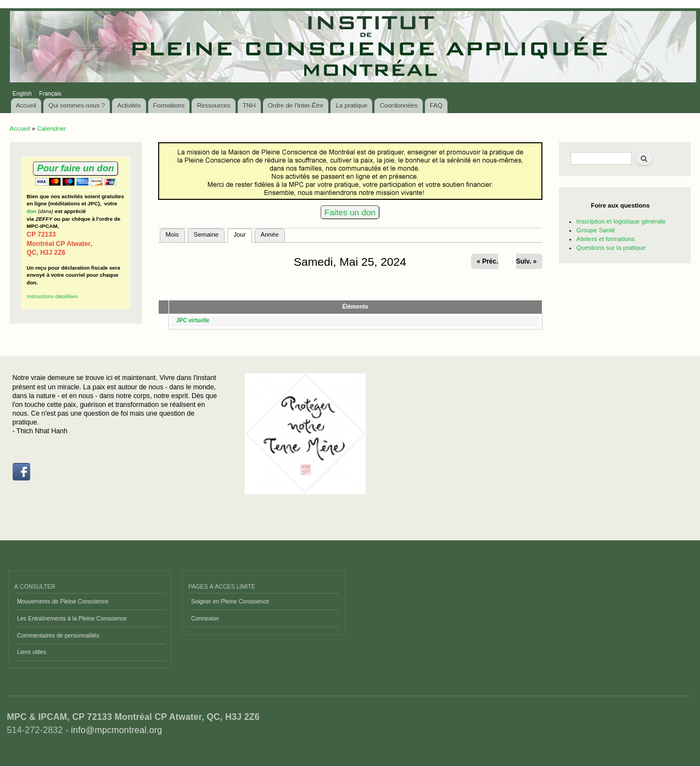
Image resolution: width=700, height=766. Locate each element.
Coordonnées (398, 105)
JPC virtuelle (193, 320)
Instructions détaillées (52, 296)
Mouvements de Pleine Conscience (63, 601)
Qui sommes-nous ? (77, 105)
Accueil (26, 105)
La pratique (352, 105)
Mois (172, 234)
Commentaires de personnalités (58, 635)
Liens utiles (32, 652)
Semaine (206, 234)
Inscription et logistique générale (621, 221)
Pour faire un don (75, 168)
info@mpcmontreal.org (116, 730)
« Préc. (487, 261)
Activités (129, 105)
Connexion (205, 618)
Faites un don (350, 212)
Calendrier (51, 128)
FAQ (436, 105)
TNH (249, 105)
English (22, 93)
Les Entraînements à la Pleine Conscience (72, 618)
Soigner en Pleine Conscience (230, 601)
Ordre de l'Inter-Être (296, 105)
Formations (169, 105)
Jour (242, 233)
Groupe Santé (596, 230)
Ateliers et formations (606, 239)
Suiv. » (527, 261)
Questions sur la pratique (611, 248)
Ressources (214, 105)
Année (270, 234)
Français (50, 93)
